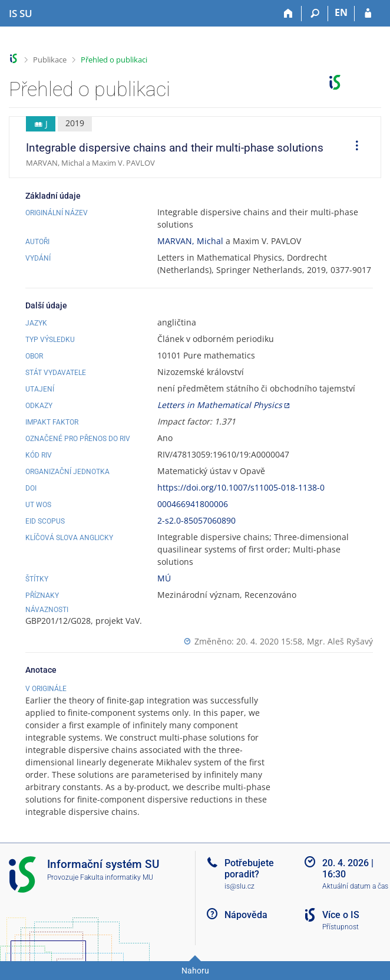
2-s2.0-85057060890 (196, 520)
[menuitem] (353, 147)
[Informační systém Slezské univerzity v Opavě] (21, 14)
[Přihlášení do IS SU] (368, 14)
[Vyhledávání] (315, 14)
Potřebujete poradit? (249, 869)
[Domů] (288, 14)
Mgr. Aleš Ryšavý (340, 641)
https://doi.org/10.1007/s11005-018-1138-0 (241, 487)
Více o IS (341, 915)
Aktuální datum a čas (355, 886)
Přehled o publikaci (114, 60)
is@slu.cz (239, 886)
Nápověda (246, 915)
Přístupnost (341, 927)
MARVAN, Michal (190, 241)
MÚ (164, 578)
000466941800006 (193, 504)
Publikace (50, 60)
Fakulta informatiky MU (117, 877)
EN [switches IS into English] (341, 12)
